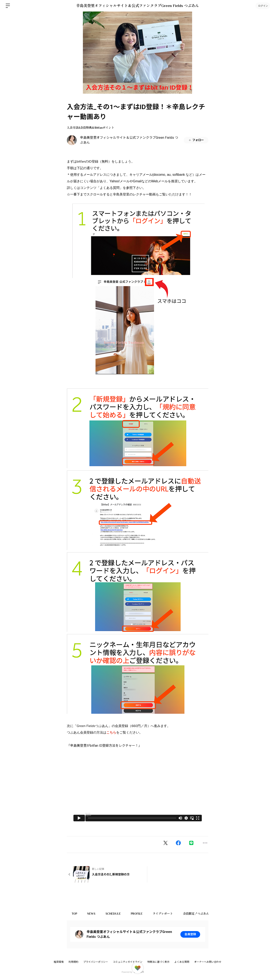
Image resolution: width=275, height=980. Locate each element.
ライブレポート (164, 914)
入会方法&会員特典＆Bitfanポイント (91, 128)
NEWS (92, 914)
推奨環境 (59, 962)
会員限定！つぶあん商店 (200, 914)
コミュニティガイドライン (128, 962)
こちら (111, 733)
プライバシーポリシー (96, 962)
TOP (75, 914)
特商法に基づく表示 (158, 962)
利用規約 (73, 962)
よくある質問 (182, 962)
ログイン (263, 6)
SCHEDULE (114, 914)
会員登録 (190, 934)
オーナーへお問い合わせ (208, 962)
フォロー (196, 140)
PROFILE (137, 914)
